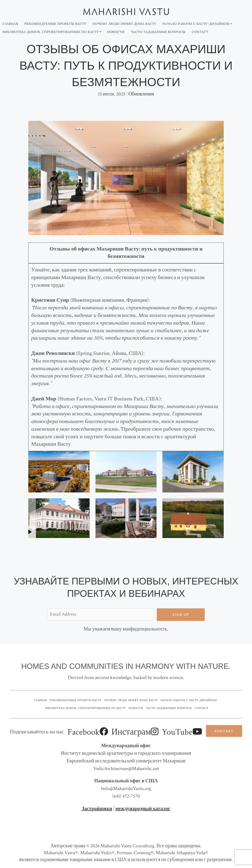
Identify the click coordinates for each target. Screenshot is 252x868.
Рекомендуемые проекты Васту (55, 24)
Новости (116, 32)
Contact (200, 32)
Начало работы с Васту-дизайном (196, 24)
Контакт (224, 731)
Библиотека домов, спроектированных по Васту (51, 32)
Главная (10, 24)
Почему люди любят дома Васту (124, 24)
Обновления (141, 94)
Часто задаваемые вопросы (158, 32)
